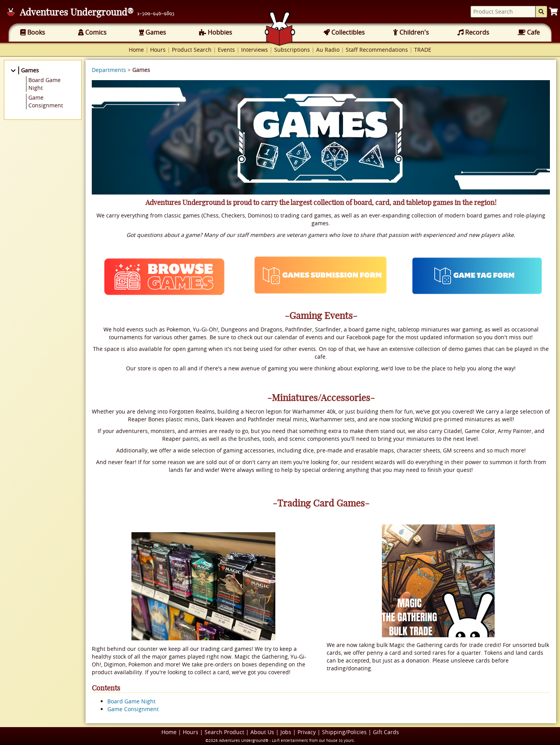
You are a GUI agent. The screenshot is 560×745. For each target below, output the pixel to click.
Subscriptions (292, 50)
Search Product (224, 732)
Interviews (255, 50)
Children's (411, 32)
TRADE (423, 50)
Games (153, 32)
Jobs (286, 732)
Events (226, 50)
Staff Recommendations (377, 50)
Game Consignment (133, 709)
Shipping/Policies (344, 732)
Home (136, 50)
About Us (262, 732)
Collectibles (344, 32)
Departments (109, 70)
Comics (92, 32)
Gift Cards (386, 732)
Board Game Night (131, 701)
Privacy (307, 732)
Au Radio (328, 50)
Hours (158, 50)
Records (473, 32)
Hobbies (216, 32)
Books (33, 32)
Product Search (192, 50)
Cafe (529, 32)
